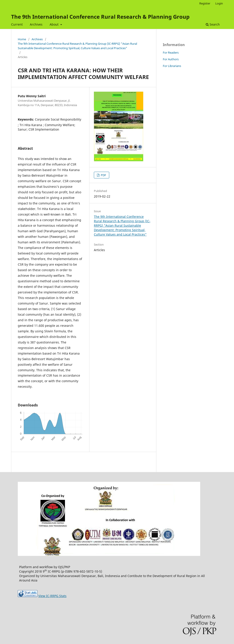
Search (213, 24)
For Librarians (172, 66)
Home (22, 39)
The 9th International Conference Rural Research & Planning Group (100, 17)
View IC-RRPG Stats (52, 596)
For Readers (171, 52)
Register (205, 3)
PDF (103, 175)
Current (17, 24)
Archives (36, 24)
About (54, 24)
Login (219, 3)
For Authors (171, 59)
